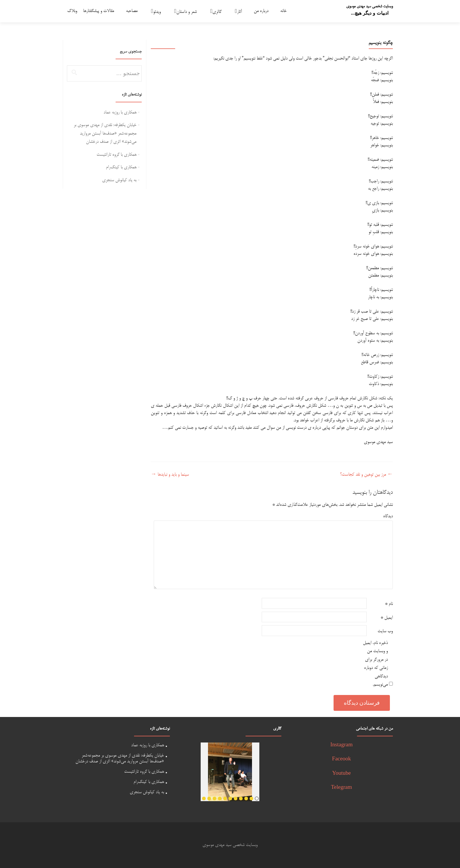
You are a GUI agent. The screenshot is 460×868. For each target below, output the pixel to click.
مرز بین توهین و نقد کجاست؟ (366, 475)
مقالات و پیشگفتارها (99, 11)
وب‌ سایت (385, 631)
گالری (217, 12)
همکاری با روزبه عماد (120, 112)
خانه (283, 11)
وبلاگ (72, 11)
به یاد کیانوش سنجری (119, 180)
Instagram (341, 745)
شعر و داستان (187, 12)
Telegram (341, 788)
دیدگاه (388, 516)
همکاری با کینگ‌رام (121, 167)
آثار (240, 12)
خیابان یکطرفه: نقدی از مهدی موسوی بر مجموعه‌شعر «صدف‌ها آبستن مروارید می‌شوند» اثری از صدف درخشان (105, 133)
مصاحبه (132, 11)
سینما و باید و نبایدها (170, 475)
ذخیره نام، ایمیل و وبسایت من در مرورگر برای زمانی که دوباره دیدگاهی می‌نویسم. (375, 664)
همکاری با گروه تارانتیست (116, 155)
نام (389, 604)
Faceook (341, 759)
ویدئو (157, 12)
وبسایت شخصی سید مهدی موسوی (369, 6)
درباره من (261, 11)
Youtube (341, 774)
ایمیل (387, 618)
